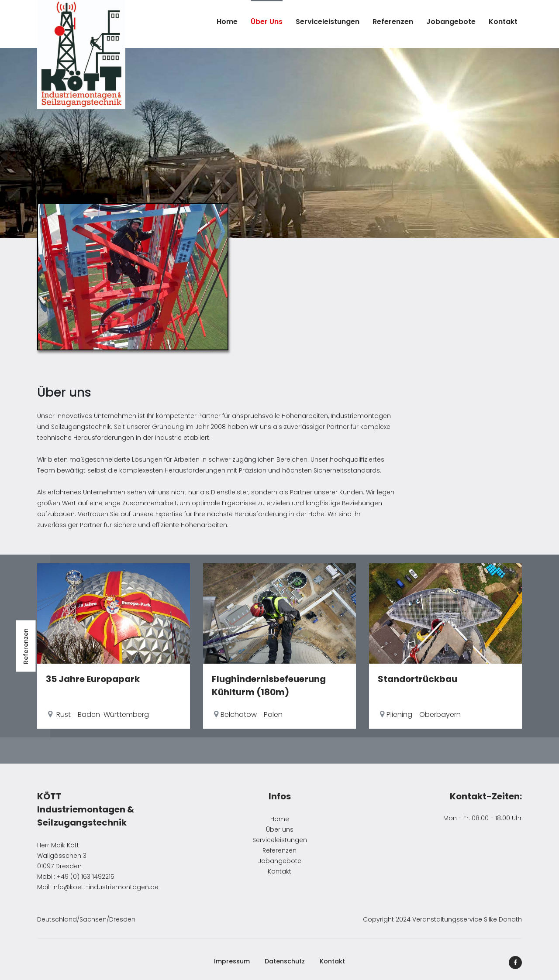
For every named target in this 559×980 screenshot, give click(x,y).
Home (227, 21)
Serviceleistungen (328, 21)
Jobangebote (451, 21)
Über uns (267, 21)
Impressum (232, 961)
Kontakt (503, 21)
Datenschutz (285, 961)
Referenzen (393, 21)
